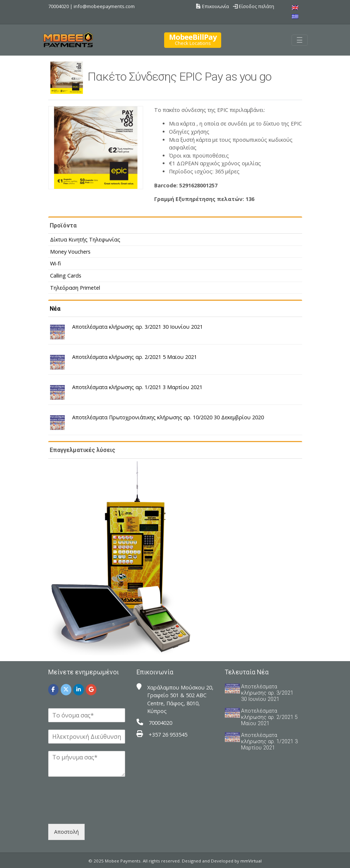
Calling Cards (66, 276)
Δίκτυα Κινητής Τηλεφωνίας (85, 239)
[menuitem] (295, 8)
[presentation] (104, 812)
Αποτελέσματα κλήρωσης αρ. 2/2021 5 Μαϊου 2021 (135, 357)
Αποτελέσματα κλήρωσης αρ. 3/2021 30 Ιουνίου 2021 (137, 327)
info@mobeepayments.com (104, 6)
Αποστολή (66, 832)
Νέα (55, 309)
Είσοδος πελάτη (254, 6)
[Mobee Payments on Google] (91, 690)
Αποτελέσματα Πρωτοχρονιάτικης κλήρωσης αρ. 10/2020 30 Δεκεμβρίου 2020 (168, 417)
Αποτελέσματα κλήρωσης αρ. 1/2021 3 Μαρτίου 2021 (137, 387)
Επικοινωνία (213, 6)
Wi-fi (55, 263)
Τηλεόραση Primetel (75, 288)
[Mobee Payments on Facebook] (54, 690)
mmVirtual (251, 861)
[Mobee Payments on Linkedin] (79, 690)
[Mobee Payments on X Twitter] (66, 690)
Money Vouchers (70, 252)
